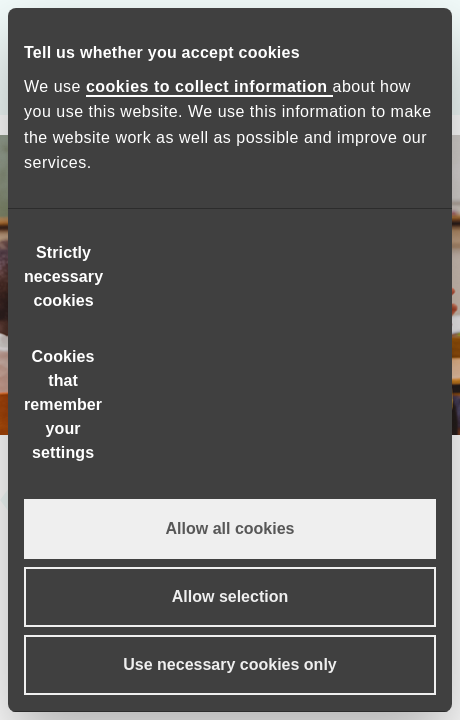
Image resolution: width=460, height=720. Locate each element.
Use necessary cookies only (229, 664)
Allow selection (230, 596)
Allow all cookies (230, 528)
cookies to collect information (209, 86)
